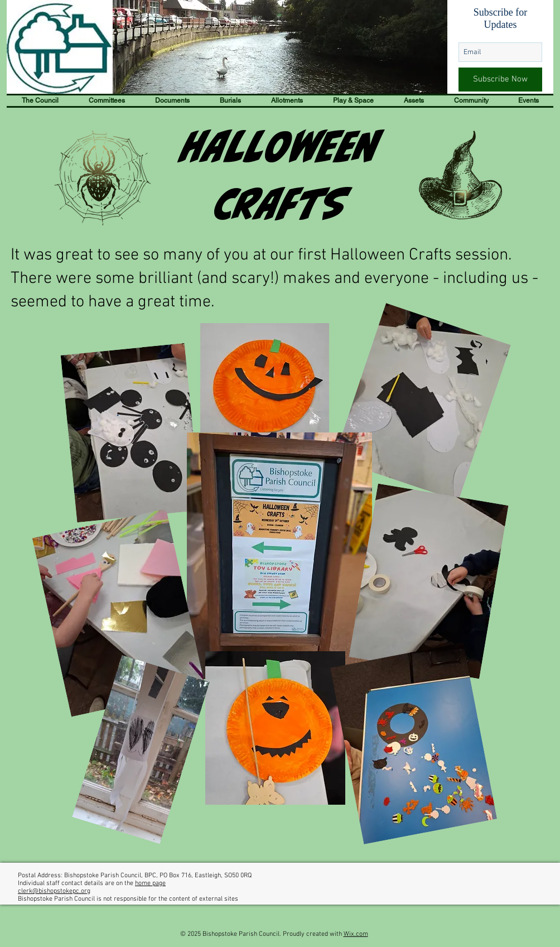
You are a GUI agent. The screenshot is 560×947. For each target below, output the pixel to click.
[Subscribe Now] (500, 80)
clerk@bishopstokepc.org (54, 891)
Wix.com (356, 934)
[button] (40, 101)
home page (150, 883)
